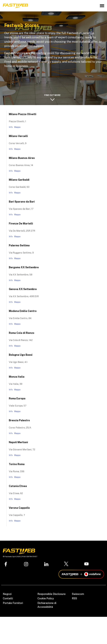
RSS (74, 598)
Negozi (7, 594)
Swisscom (78, 594)
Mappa (17, 127)
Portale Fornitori (13, 603)
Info (11, 127)
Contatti (8, 598)
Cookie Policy (46, 598)
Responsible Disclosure (51, 594)
